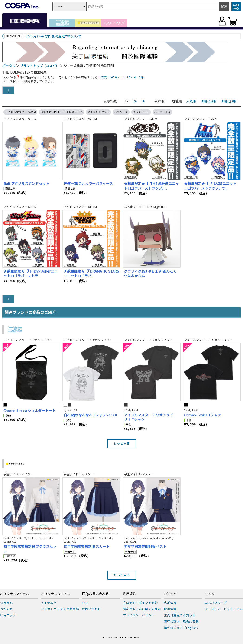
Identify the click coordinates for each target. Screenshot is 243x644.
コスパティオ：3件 (132, 77)
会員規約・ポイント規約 (140, 603)
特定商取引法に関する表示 (142, 609)
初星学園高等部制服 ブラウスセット (30, 549)
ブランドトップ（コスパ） (39, 66)
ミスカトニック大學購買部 (60, 609)
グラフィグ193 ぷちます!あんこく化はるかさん (150, 273)
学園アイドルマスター (18, 474)
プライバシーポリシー (139, 615)
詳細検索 (236, 7)
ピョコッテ (8, 615)
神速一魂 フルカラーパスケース (88, 183)
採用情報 (170, 609)
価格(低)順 (228, 101)
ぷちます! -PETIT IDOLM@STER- (62, 112)
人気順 (191, 101)
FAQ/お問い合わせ (95, 594)
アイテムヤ (49, 603)
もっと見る (122, 443)
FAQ (85, 603)
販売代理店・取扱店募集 (181, 621)
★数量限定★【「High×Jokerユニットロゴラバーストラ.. (31, 273)
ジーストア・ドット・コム (224, 609)
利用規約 (130, 594)
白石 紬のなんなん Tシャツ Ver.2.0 (90, 415)
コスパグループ (216, 603)
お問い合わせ (91, 609)
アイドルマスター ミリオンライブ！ (28, 340)
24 (135, 101)
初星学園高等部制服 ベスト (145, 546)
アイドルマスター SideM (20, 112)
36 (143, 101)
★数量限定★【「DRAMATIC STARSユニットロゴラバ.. (91, 273)
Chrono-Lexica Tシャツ (202, 415)
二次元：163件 (108, 77)
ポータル (9, 66)
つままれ (6, 603)
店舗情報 (170, 603)
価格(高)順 (208, 101)
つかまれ (6, 609)
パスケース (121, 112)
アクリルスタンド (98, 112)
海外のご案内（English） (182, 628)
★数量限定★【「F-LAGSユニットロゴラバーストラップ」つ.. (210, 186)
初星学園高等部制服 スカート (87, 546)
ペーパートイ (162, 112)
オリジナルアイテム (15, 594)
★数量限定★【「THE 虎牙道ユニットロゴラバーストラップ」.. (151, 186)
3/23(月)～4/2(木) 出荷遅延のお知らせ (53, 36)
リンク (210, 594)
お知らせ (170, 594)
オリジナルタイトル (56, 594)
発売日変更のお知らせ (180, 615)
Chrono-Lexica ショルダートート (29, 411)
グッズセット (141, 112)
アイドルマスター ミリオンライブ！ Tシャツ (149, 417)
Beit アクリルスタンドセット (26, 183)
